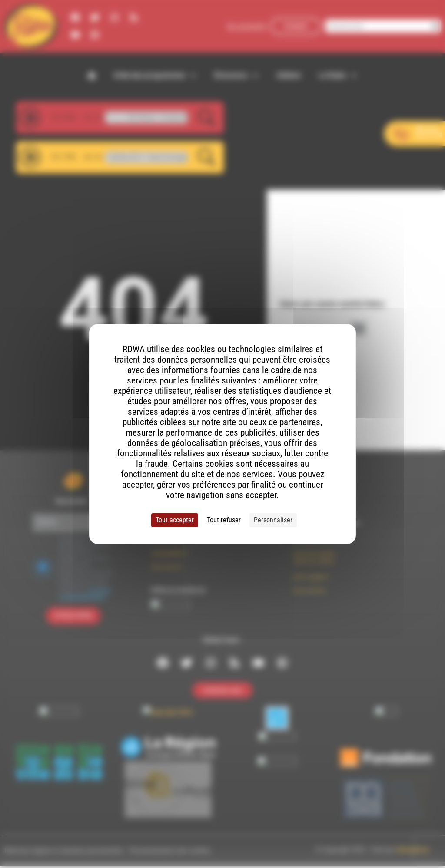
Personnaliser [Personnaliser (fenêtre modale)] (273, 520)
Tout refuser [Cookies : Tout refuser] (224, 520)
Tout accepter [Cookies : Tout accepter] (175, 520)
